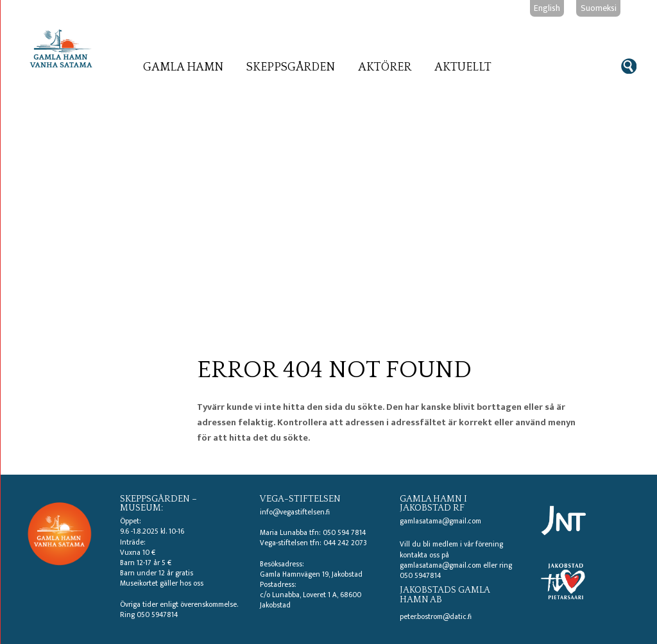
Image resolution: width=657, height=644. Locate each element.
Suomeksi (599, 8)
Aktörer (385, 67)
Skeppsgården (291, 67)
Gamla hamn (183, 67)
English (547, 8)
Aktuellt (463, 67)
